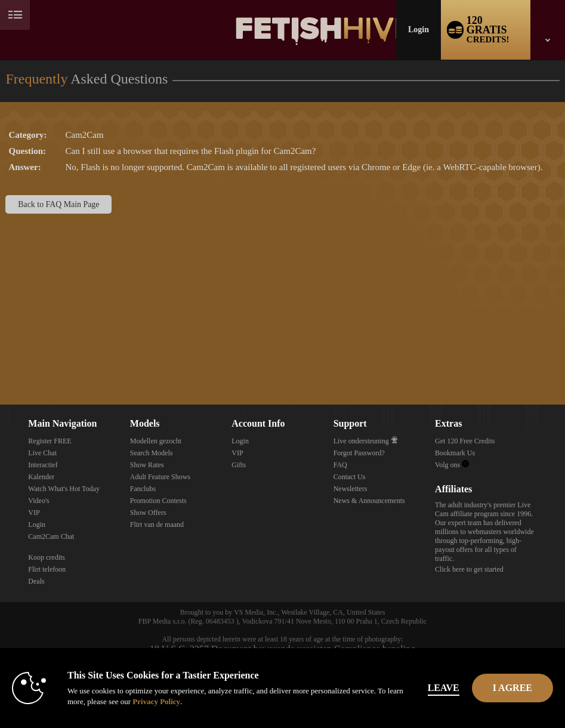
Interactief (43, 465)
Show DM (0, 360)
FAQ (340, 465)
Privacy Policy (156, 701)
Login (419, 30)
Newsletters (351, 489)
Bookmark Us (455, 453)
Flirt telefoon (47, 569)
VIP (34, 513)
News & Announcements (369, 501)
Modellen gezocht (156, 441)
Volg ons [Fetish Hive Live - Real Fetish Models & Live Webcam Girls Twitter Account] (452, 465)
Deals (36, 581)
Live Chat (42, 453)
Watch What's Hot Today (64, 489)
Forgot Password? (359, 453)
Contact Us (350, 477)
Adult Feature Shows (160, 477)
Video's (38, 501)
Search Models (152, 453)
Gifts (239, 465)
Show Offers (148, 513)
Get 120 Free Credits (465, 441)
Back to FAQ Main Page (58, 204)
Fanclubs (143, 489)
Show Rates (147, 465)
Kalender (41, 477)
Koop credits (47, 557)
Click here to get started (469, 569)
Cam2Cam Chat (51, 536)
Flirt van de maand (157, 525)
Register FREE (50, 441)
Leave (444, 688)
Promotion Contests (158, 501)
